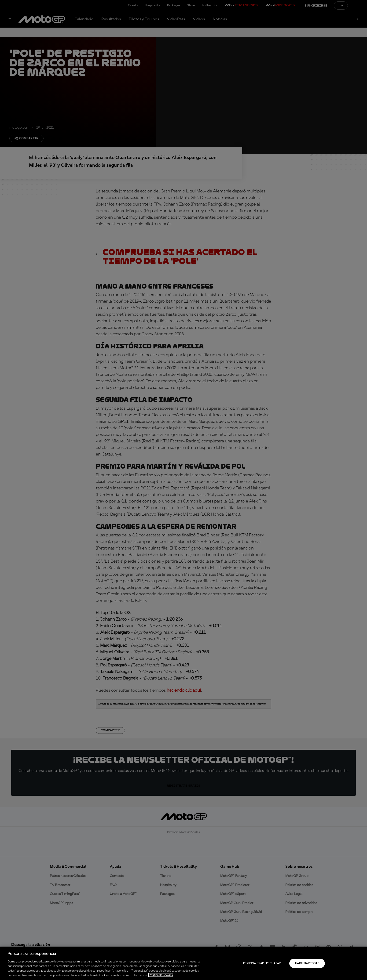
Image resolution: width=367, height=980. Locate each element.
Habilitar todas (307, 963)
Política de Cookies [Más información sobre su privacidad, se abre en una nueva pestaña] (161, 975)
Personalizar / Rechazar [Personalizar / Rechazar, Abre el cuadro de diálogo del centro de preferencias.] (262, 963)
